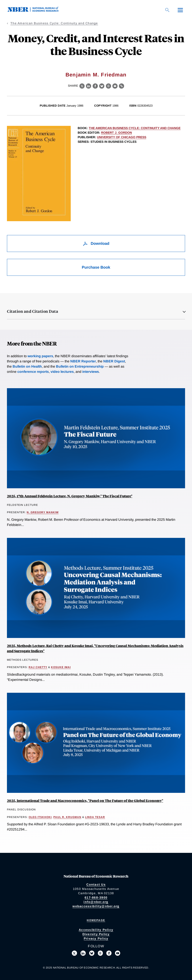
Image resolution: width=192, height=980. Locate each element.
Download (96, 243)
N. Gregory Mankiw (43, 512)
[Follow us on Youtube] (118, 953)
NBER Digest (114, 361)
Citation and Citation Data (33, 311)
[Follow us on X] (74, 953)
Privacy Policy (96, 938)
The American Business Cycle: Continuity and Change (54, 23)
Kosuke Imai (61, 667)
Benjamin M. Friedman (96, 75)
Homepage (96, 920)
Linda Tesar (95, 817)
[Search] (167, 10)
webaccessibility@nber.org (96, 906)
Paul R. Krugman (67, 817)
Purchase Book (96, 267)
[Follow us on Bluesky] (92, 953)
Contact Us (96, 884)
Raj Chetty (38, 667)
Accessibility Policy (96, 930)
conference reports (33, 372)
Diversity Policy (96, 934)
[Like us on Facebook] (109, 953)
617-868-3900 (96, 897)
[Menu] (180, 10)
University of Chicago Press (122, 137)
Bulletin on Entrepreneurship (80, 366)
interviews (91, 372)
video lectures (62, 372)
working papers (40, 356)
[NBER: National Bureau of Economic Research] (36, 11)
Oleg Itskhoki (40, 817)
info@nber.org (96, 902)
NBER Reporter (83, 361)
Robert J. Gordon (117, 133)
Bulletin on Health (27, 366)
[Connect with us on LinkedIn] (83, 953)
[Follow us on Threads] (100, 953)
